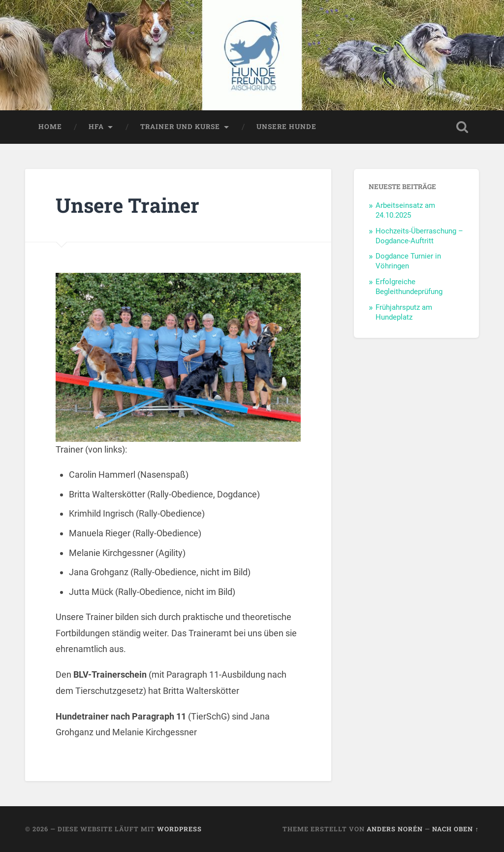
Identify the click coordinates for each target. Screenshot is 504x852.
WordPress (179, 829)
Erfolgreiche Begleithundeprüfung (409, 287)
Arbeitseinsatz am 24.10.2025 (405, 210)
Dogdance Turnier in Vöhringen (408, 261)
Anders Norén (395, 829)
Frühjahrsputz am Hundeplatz (404, 312)
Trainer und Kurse (180, 127)
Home (50, 127)
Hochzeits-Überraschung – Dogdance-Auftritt (419, 236)
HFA (96, 127)
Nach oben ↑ (455, 829)
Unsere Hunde (286, 127)
